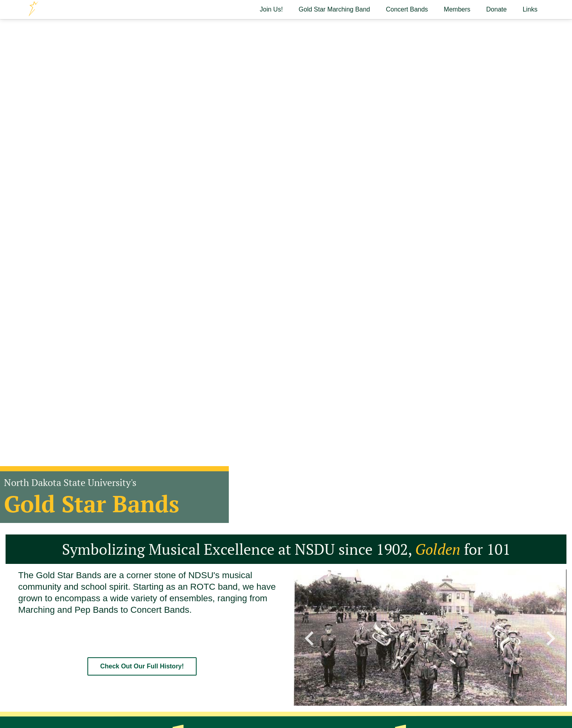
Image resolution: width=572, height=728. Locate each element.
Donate (497, 9)
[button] (309, 638)
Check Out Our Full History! (142, 666)
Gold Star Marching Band (334, 9)
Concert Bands (407, 9)
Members (457, 9)
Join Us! (271, 9)
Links (530, 9)
